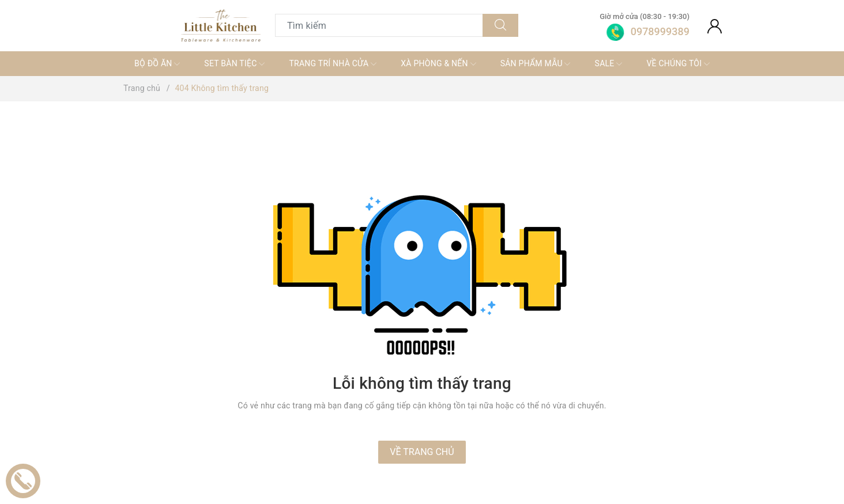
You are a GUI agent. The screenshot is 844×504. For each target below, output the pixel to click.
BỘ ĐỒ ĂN (157, 64)
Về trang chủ (422, 452)
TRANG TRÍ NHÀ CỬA (333, 64)
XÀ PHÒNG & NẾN (438, 64)
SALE (609, 64)
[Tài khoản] (715, 25)
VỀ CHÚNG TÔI (678, 64)
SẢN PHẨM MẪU (536, 64)
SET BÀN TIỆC (234, 64)
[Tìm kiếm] (500, 25)
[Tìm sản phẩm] (379, 25)
